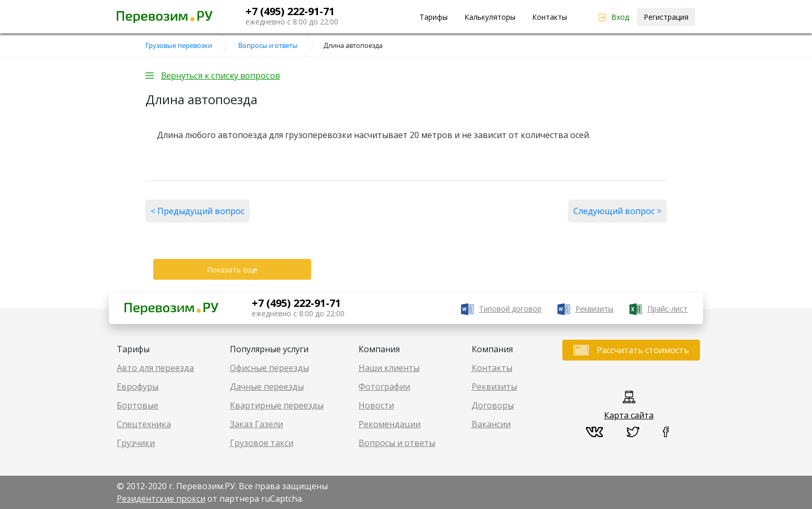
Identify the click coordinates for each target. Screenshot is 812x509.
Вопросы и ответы (397, 443)
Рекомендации (390, 424)
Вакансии (491, 424)
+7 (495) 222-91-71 (290, 11)
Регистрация (666, 17)
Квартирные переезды (277, 405)
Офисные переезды (269, 368)
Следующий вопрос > (617, 211)
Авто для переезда (155, 368)
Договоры (493, 405)
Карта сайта (629, 415)
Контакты (550, 17)
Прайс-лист (667, 309)
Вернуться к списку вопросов (220, 76)
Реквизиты (594, 309)
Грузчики (136, 443)
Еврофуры (138, 387)
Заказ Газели (256, 424)
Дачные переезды (267, 387)
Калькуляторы (490, 17)
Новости (376, 405)
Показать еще (232, 270)
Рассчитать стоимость (643, 350)
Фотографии (384, 387)
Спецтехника (144, 424)
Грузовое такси (262, 443)
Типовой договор (510, 309)
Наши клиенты (389, 368)
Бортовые (138, 405)
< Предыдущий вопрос (198, 211)
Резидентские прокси (161, 499)
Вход (620, 17)
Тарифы (434, 17)
